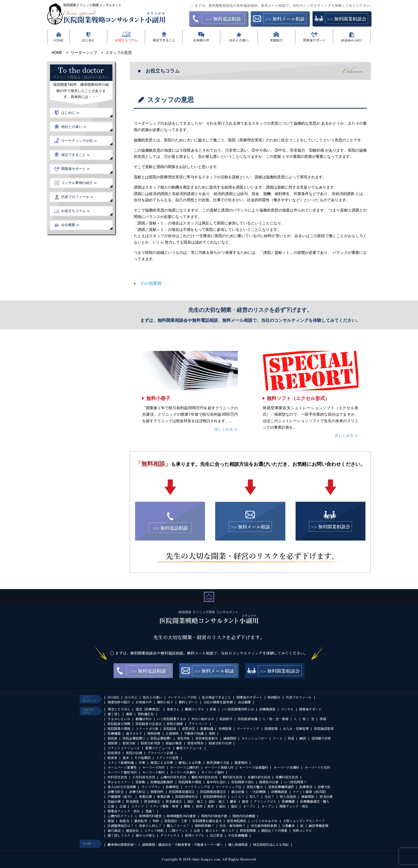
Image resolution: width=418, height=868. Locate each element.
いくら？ (238, 797)
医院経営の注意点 (149, 724)
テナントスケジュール (124, 748)
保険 (212, 734)
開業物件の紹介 (119, 702)
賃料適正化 (146, 714)
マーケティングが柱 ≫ (79, 141)
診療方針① (116, 792)
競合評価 (238, 792)
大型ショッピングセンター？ (304, 821)
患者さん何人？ (150, 826)
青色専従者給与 (207, 739)
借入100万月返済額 (122, 787)
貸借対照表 (195, 743)
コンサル (287, 709)
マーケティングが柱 (182, 698)
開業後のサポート (249, 698)
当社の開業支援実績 (218, 702)
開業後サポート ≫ (76, 169)
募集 (187, 807)
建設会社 (132, 831)
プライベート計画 (160, 753)
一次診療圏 (258, 792)
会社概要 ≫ (70, 225)
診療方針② (137, 792)
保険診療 (154, 734)
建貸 (245, 802)
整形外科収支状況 (204, 777)
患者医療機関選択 (281, 787)
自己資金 (216, 836)
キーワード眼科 (153, 773)
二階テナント (179, 831)
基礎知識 (207, 729)
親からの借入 (145, 836)
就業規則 (241, 763)
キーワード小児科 (317, 768)
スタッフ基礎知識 (121, 763)
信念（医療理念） (149, 709)
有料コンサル (302, 831)
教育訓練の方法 (218, 763)
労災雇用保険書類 (264, 826)
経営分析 (129, 743)
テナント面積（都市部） (310, 792)
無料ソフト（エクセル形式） (298, 398)
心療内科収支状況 (173, 777)
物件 (156, 821)
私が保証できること (217, 698)
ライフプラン (151, 787)
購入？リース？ (178, 826)
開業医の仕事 (269, 782)
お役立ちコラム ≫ (76, 211)
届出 (222, 807)
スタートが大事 (147, 729)
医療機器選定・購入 (315, 802)
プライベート (198, 724)
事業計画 (145, 797)
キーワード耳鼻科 (183, 773)
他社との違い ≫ (74, 127)
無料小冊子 (158, 398)
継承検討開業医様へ (122, 845)
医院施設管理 (324, 729)
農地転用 (141, 821)
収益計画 (114, 802)
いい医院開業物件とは (238, 709)
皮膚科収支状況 (287, 777)
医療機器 (114, 734)
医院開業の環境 (119, 729)
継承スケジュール (189, 748)
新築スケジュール (158, 748)
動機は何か (144, 719)
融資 (303, 739)
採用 (199, 807)
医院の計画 (134, 753)
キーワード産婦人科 (219, 768)
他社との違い (152, 698)
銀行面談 (114, 831)
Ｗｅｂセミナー (119, 782)
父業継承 (288, 826)
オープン (249, 807)
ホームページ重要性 (122, 768)
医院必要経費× (161, 739)
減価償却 (230, 739)
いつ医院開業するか (172, 719)
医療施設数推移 (162, 782)
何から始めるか (203, 719)
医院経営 (170, 729)
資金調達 (132, 802)
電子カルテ (134, 734)
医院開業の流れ (243, 782)
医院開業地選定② (213, 792)
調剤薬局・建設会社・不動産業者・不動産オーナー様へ (183, 845)
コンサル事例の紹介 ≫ (79, 183)
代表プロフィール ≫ (77, 197)
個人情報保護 (238, 845)
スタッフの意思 (167, 758)
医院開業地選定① (182, 792)
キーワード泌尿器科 (253, 768)
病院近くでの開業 (274, 831)
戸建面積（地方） (121, 797)
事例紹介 (274, 698)
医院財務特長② (215, 797)
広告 (197, 831)
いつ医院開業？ (295, 782)
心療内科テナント (121, 816)
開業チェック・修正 (294, 807)
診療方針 (324, 787)
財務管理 (271, 729)
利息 (291, 739)
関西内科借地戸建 (214, 816)
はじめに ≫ (70, 113)
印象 (142, 763)
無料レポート (188, 702)
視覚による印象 (162, 763)
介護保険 (172, 734)
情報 (323, 719)
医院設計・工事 (176, 821)
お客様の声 (144, 702)
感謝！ (150, 811)
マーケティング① (197, 787)
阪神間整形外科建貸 (181, 816)
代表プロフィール (299, 698)
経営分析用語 (150, 743)
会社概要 (244, 702)
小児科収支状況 (144, 777)
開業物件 (157, 792)
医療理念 (172, 787)
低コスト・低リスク (220, 831)
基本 (126, 758)
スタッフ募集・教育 (164, 807)
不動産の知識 (194, 734)
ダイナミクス (170, 836)
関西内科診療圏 (244, 816)
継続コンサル (195, 709)
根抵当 (124, 821)
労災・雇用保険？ (232, 826)
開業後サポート (310, 709)
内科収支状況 (117, 777)
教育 (211, 807)
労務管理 (225, 729)
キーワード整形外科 (122, 773)
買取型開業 (248, 831)
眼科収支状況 (232, 777)
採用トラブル (195, 836)
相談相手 (226, 719)
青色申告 (183, 739)
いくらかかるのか (265, 821)
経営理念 (114, 753)
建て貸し (114, 714)
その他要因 (151, 283)
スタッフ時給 (154, 831)
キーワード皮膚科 (286, 768)
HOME (113, 698)
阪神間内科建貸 (150, 816)
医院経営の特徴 (119, 724)
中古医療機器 (238, 836)
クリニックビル (265, 802)
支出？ (269, 797)
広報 (111, 807)
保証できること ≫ (76, 155)
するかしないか (119, 719)
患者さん (173, 709)
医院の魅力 (255, 787)
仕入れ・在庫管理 (296, 729)
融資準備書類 (318, 826)
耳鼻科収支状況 (259, 777)
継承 (233, 802)
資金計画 (326, 797)
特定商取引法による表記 (271, 845)
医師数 (141, 782)
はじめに (131, 698)
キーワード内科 (153, 768)
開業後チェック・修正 (124, 811)
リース (277, 739)
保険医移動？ (204, 826)
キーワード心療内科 (184, 768)
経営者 (112, 758)
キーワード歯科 (213, 773)
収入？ (254, 797)
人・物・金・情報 (275, 719)
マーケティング (248, 729)
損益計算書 (174, 743)
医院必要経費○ (134, 739)
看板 (213, 709)
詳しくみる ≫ (226, 429)
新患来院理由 (237, 821)
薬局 (129, 714)
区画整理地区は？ (121, 826)
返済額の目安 (321, 739)
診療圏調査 (267, 709)
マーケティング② (228, 787)
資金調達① (152, 802)
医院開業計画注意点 (207, 821)
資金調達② (174, 802)
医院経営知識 (248, 719)
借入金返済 (288, 797)
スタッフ (138, 807)
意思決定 (188, 729)
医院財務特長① (187, 797)
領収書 (112, 739)
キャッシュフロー (254, 739)
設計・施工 (195, 802)
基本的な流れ (216, 782)
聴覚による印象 (190, 763)
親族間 (112, 743)
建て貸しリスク (119, 836)
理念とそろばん (119, 709)
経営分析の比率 (220, 743)
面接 (111, 821)
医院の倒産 (175, 724)
